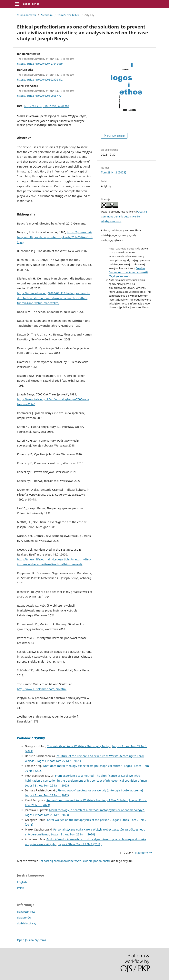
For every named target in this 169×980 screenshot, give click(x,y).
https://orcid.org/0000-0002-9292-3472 (40, 80)
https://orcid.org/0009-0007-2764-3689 (40, 63)
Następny (142, 853)
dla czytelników (26, 912)
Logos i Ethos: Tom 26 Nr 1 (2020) (73, 834)
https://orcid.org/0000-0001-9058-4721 (40, 95)
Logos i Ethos (31, 4)
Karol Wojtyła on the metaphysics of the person (79, 820)
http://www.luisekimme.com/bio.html (42, 689)
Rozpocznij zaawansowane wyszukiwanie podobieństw (75, 861)
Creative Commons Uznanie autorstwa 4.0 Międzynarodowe (124, 216)
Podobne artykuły (31, 738)
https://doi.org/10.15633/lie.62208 (47, 106)
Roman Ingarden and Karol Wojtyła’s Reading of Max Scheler (87, 800)
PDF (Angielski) (116, 136)
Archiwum (47, 15)
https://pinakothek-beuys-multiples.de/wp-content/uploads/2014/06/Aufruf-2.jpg (55, 237)
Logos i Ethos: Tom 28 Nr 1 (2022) (47, 795)
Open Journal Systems (32, 940)
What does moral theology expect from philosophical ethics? (83, 766)
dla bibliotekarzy (27, 923)
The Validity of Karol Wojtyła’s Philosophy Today (79, 746)
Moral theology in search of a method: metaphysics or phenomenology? (97, 810)
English (22, 882)
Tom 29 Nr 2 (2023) (69, 15)
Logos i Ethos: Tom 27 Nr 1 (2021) (59, 761)
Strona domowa (26, 15)
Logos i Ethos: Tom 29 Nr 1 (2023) (47, 785)
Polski (21, 888)
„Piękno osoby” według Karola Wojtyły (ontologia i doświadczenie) (100, 790)
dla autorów (24, 918)
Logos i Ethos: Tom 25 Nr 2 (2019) (80, 844)
